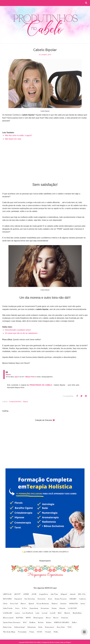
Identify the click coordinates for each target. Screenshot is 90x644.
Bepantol (18, 599)
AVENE (26, 594)
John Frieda (8, 608)
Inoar (83, 604)
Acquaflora (44, 594)
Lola (37, 613)
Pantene (65, 618)
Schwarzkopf (20, 627)
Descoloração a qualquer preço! (18, 330)
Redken (32, 622)
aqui (16, 377)
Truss (32, 632)
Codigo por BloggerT (65, 642)
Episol (31, 604)
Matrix (67, 613)
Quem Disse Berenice (12, 622)
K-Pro (25, 608)
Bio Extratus (30, 599)
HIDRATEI (74, 604)
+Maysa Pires (30, 377)
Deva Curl (14, 604)
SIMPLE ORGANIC (62, 622)
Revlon (41, 622)
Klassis (62, 608)
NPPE (28, 618)
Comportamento (15, 401)
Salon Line (7, 627)
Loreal (45, 613)
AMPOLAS (7, 594)
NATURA (20, 618)
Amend (73, 594)
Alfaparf (64, 594)
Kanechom (34, 608)
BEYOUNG (7, 599)
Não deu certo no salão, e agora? (18, 135)
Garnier (63, 604)
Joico (17, 608)
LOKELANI (8, 613)
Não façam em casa (13, 139)
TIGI (70, 627)
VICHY (40, 632)
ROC (25, 622)
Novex (56, 618)
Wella (56, 632)
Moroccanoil (8, 618)
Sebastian (32, 627)
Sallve (74, 622)
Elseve (23, 604)
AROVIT (17, 594)
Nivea (48, 618)
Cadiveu (82, 599)
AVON (34, 594)
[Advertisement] (45, 160)
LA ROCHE (72, 608)
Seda (40, 627)
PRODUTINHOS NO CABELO (41, 385)
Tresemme (22, 632)
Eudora (55, 604)
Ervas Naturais (43, 604)
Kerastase (45, 608)
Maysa (8, 374)
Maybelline (77, 613)
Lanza (17, 613)
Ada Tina (54, 594)
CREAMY (73, 599)
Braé (50, 599)
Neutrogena (38, 618)
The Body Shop (9, 632)
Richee (49, 622)
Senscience (50, 627)
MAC (60, 613)
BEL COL (82, 594)
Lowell (53, 613)
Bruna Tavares (61, 599)
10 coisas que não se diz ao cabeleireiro (21, 333)
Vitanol (48, 632)
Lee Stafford (28, 613)
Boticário (42, 599)
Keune (54, 608)
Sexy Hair (61, 627)
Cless (5, 604)
